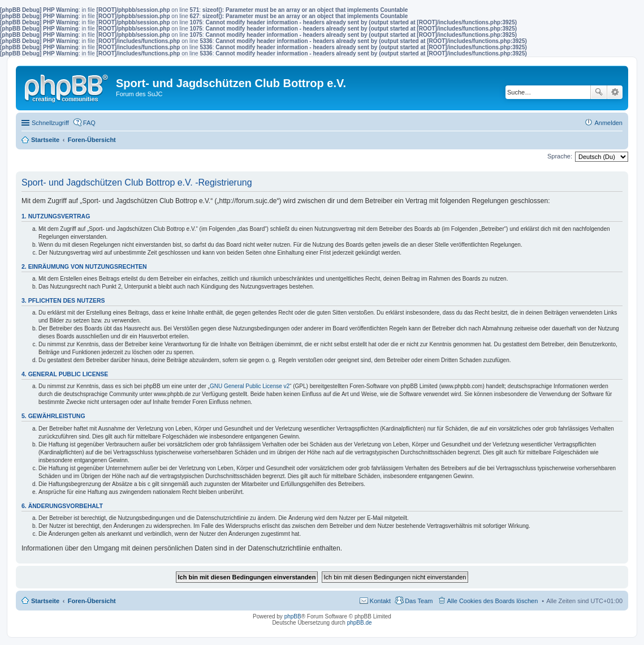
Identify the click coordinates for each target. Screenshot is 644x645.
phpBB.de (360, 623)
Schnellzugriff (50, 123)
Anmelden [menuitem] (608, 123)
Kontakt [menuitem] (380, 601)
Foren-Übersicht (92, 601)
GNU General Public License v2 (250, 386)
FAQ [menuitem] (89, 123)
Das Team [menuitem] (419, 601)
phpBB (293, 616)
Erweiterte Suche (615, 92)
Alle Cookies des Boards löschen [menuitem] (493, 601)
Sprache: (560, 156)
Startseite (45, 601)
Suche (599, 92)
